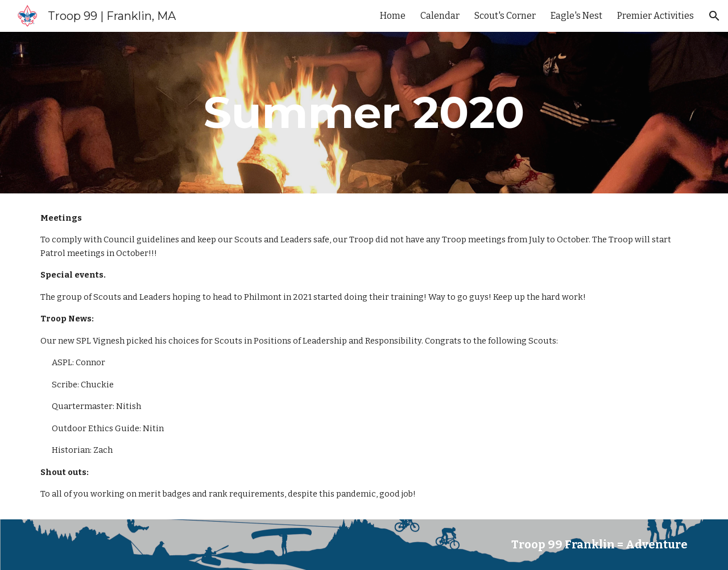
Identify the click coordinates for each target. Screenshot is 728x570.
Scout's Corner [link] (505, 16)
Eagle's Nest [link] (576, 16)
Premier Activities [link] (655, 16)
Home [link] (393, 16)
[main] (364, 113)
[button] (714, 16)
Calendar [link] (440, 16)
